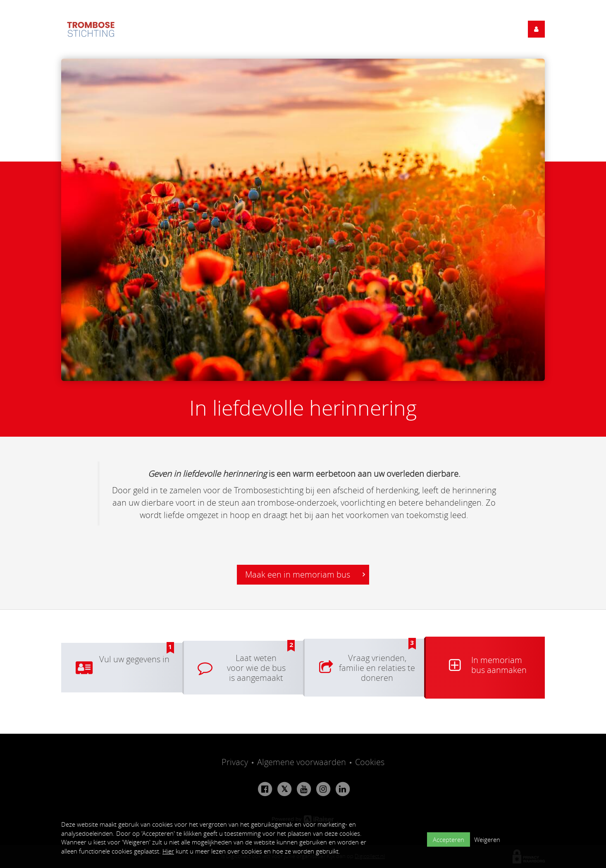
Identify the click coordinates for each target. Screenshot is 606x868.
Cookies (370, 762)
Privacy (235, 762)
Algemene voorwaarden (302, 762)
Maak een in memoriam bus (305, 574)
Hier (168, 851)
